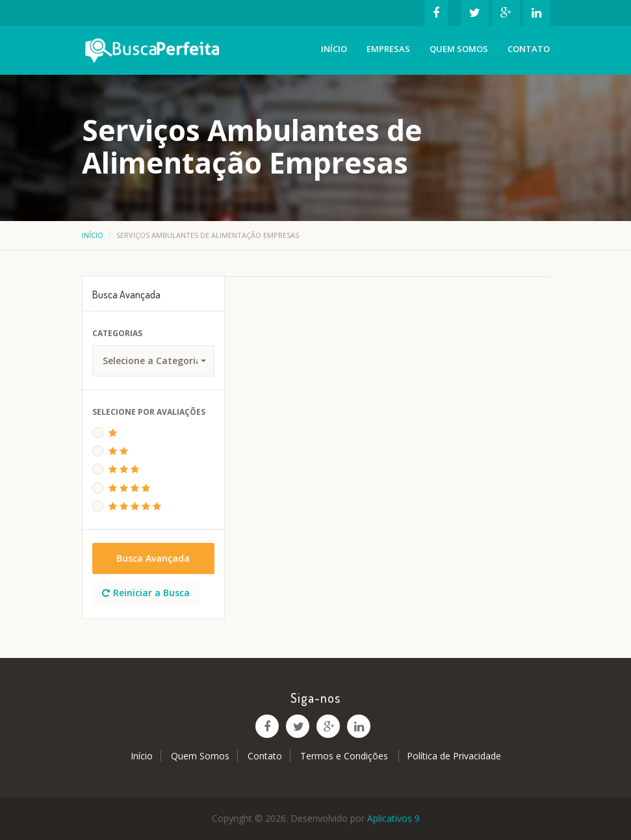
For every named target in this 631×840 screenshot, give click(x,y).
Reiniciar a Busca (146, 593)
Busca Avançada (153, 558)
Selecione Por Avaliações (149, 412)
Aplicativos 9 (393, 818)
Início (334, 49)
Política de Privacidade (454, 756)
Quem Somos (459, 49)
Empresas (388, 49)
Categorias (117, 333)
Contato (529, 49)
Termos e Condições (345, 756)
